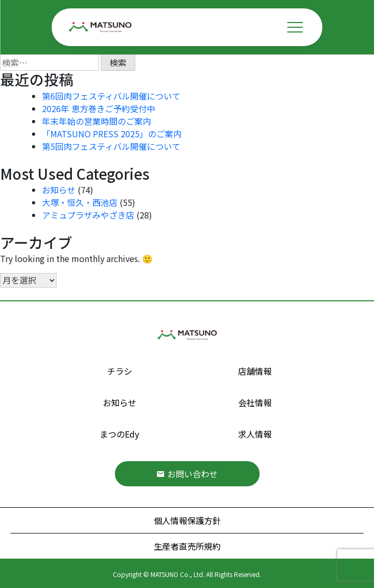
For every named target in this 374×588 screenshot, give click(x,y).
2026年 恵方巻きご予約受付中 (99, 108)
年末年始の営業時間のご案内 (97, 121)
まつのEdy (119, 434)
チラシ (120, 371)
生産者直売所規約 (187, 546)
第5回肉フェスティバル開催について (111, 146)
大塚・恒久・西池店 (80, 202)
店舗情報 (255, 371)
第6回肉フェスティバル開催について (111, 96)
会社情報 (255, 402)
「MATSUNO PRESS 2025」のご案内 (112, 134)
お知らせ (59, 190)
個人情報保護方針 (187, 520)
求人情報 (255, 434)
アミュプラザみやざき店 (88, 215)
